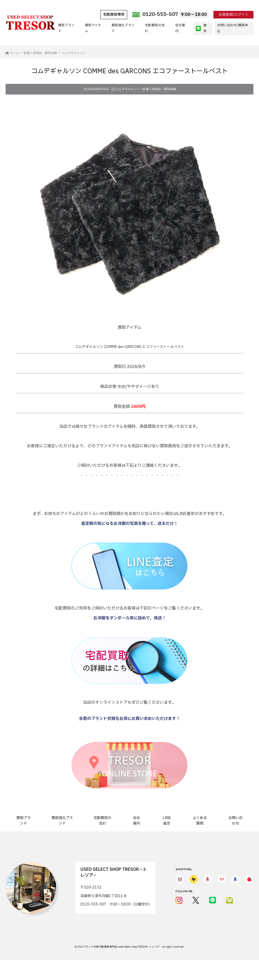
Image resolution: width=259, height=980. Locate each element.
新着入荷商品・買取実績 (159, 89)
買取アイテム (93, 28)
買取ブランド (66, 28)
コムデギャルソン (128, 89)
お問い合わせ (235, 821)
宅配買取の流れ (155, 28)
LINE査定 (167, 821)
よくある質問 (200, 821)
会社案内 (180, 28)
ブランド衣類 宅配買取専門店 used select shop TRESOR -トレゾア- (122, 947)
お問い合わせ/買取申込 (233, 28)
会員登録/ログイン (233, 15)
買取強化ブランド (123, 28)
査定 (201, 28)
